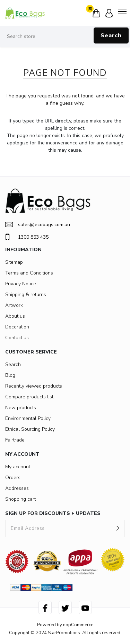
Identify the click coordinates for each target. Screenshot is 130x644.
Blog (10, 375)
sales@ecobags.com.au (38, 225)
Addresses (17, 488)
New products (21, 408)
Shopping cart (20, 499)
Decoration (17, 327)
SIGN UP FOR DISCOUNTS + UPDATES (53, 513)
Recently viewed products (34, 386)
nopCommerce (78, 625)
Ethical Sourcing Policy (30, 429)
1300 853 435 (27, 237)
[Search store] (65, 37)
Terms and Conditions (29, 273)
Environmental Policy (28, 418)
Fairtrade (15, 440)
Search (111, 35)
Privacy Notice (21, 284)
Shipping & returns (26, 295)
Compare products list (29, 397)
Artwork (14, 305)
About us (15, 316)
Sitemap (14, 262)
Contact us (17, 338)
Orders (13, 478)
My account (18, 467)
